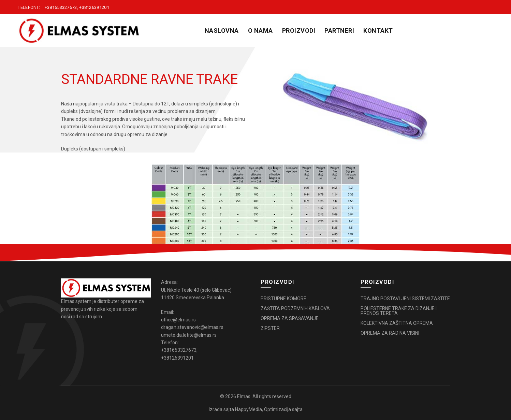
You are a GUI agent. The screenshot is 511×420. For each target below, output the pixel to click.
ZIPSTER (270, 328)
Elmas (244, 396)
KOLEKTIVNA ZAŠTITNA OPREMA (397, 323)
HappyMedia (249, 409)
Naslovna (222, 31)
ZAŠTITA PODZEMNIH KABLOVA (295, 308)
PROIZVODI (299, 31)
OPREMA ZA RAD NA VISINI (390, 333)
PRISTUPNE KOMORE (283, 299)
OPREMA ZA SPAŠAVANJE (290, 318)
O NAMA (260, 31)
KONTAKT (378, 31)
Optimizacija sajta (283, 409)
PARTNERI (339, 31)
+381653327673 (61, 7)
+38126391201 (94, 7)
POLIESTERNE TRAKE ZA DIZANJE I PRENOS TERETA (399, 311)
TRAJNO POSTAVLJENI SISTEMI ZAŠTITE (405, 299)
